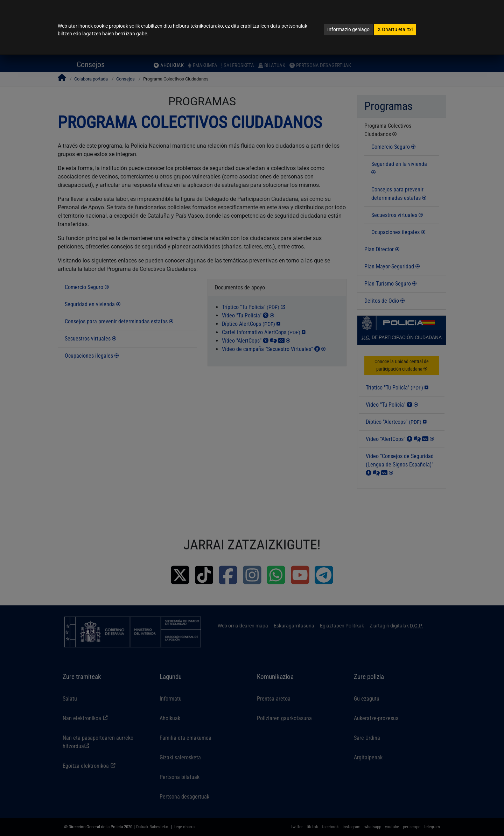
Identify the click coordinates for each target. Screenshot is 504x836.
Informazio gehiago (348, 29)
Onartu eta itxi (395, 29)
